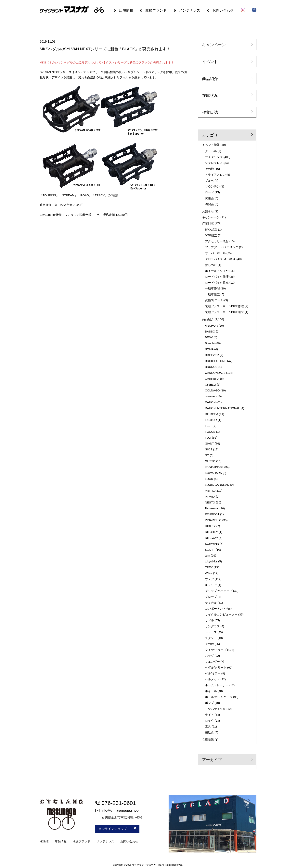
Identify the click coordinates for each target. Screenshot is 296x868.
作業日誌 (210, 112)
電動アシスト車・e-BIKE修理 (225, 306)
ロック (209, 721)
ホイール (211, 691)
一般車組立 (212, 294)
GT (207, 455)
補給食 (209, 732)
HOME (44, 841)
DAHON (210, 402)
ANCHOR (211, 326)
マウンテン (212, 186)
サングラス (212, 626)
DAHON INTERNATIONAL (222, 408)
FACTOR (211, 420)
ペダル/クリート (216, 667)
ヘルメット (212, 679)
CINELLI (211, 384)
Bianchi (210, 343)
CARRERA (212, 379)
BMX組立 (211, 229)
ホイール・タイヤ (217, 271)
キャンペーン (214, 45)
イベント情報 (211, 145)
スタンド (211, 638)
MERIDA (211, 491)
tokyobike (211, 561)
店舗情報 (126, 10)
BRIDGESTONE (216, 361)
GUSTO (210, 461)
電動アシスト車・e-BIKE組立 (225, 312)
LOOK (209, 479)
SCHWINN (212, 544)
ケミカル (211, 603)
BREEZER (212, 355)
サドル (209, 620)
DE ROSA (212, 414)
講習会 (209, 204)
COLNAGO (212, 390)
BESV (209, 337)
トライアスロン (215, 175)
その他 (209, 169)
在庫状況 (210, 96)
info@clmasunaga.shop (117, 810)
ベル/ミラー (213, 673)
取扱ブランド (156, 10)
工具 (208, 726)
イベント (210, 62)
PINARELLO (213, 520)
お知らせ (208, 211)
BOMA (209, 349)
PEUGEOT (212, 514)
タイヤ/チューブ (216, 650)
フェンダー (212, 662)
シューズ (211, 632)
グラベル (211, 151)
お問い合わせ (223, 10)
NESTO (210, 502)
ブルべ (209, 180)
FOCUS (210, 432)
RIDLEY (210, 526)
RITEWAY (212, 538)
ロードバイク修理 (217, 277)
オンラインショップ (117, 829)
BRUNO (210, 367)
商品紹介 (210, 79)
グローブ (211, 597)
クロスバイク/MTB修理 (220, 259)
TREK (209, 567)
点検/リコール (214, 300)
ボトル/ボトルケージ (219, 697)
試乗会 (209, 198)
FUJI (208, 438)
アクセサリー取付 (217, 241)
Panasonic (212, 508)
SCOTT (210, 550)
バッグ (209, 656)
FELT (208, 426)
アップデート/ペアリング (222, 247)
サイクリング (214, 157)
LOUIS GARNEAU (217, 485)
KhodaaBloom (214, 467)
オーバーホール (215, 253)
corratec (210, 396)
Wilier (209, 573)
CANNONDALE (215, 373)
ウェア (209, 579)
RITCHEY (212, 532)
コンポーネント (215, 609)
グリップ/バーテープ (219, 591)
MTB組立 (211, 235)
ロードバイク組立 (217, 282)
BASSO (210, 331)
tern (208, 555)
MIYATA (210, 496)
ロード (209, 192)
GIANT (210, 443)
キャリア (211, 585)
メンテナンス (190, 10)
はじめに (211, 265)
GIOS (209, 449)
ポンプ (209, 703)
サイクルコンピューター (221, 614)
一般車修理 (212, 288)
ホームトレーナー (217, 685)
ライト (209, 715)
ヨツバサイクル (215, 709)
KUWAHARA (213, 473)
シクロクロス (214, 163)
